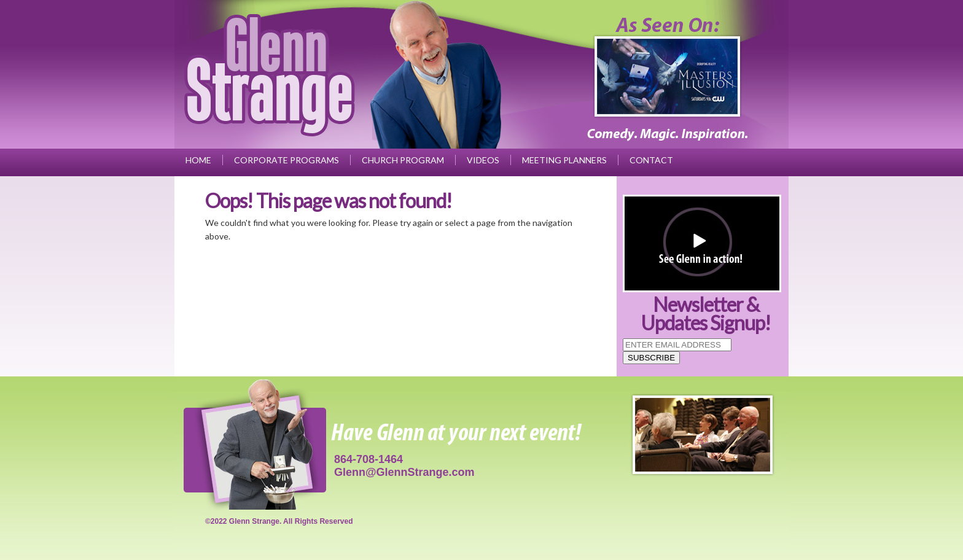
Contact (651, 160)
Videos (483, 160)
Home (198, 160)
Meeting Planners (564, 160)
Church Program (403, 160)
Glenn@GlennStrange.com (404, 472)
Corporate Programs (287, 160)
